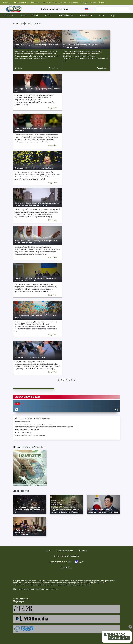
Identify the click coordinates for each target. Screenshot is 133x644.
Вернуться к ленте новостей (66, 556)
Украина (49, 16)
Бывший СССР (86, 16)
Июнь (27, 23)
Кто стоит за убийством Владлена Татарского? (30, 435)
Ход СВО (35, 16)
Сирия (22, 16)
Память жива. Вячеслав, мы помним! (27, 430)
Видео (102, 3)
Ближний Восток (66, 16)
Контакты (83, 550)
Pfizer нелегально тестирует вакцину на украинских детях (34, 424)
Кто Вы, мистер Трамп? (22, 421)
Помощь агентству (65, 550)
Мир (112, 16)
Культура (84, 3)
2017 (22, 23)
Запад (102, 16)
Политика (7, 3)
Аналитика (73, 3)
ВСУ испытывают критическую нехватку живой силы (32, 418)
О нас (48, 550)
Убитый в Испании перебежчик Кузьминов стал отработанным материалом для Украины (44, 427)
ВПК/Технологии (21, 3)
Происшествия (60, 3)
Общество (47, 3)
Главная (16, 23)
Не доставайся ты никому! (23, 432)
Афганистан (8, 16)
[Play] (17, 410)
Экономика (35, 3)
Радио (93, 3)
